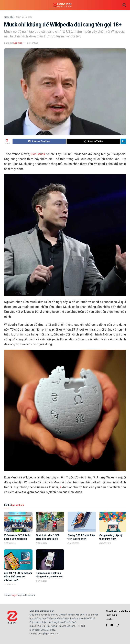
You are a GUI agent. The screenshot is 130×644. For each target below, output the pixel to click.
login (14, 595)
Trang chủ (9, 17)
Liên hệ (109, 619)
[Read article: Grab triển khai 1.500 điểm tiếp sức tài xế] (50, 522)
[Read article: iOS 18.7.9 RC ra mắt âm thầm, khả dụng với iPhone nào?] (18, 560)
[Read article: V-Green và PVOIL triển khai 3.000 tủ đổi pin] (18, 522)
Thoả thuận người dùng (118, 611)
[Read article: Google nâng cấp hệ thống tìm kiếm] (114, 522)
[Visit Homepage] (62, 5)
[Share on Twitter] (93, 141)
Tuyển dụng (111, 615)
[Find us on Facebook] (106, 625)
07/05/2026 (10, 585)
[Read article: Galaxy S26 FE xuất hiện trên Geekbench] (82, 522)
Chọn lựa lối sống (24, 17)
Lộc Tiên (18, 43)
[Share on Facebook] (39, 141)
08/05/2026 (10, 543)
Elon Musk (37, 154)
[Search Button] (124, 5)
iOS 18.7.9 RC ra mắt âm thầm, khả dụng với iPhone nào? (18, 577)
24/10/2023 (33, 43)
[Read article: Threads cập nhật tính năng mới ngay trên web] (50, 560)
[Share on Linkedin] (123, 141)
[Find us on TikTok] (118, 625)
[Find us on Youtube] (112, 625)
